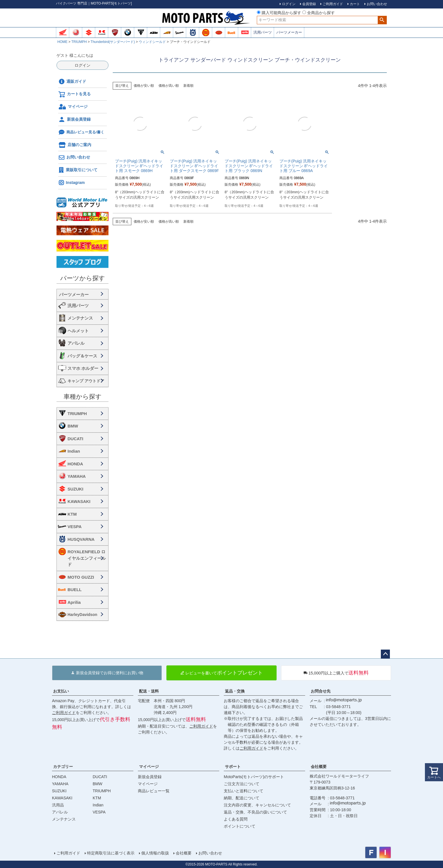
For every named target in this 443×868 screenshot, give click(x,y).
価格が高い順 (169, 86)
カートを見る (74, 94)
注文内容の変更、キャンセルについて (257, 805)
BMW (73, 426)
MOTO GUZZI (81, 577)
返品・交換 (235, 691)
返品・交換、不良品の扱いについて (255, 812)
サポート (233, 767)
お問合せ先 (321, 691)
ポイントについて (240, 826)
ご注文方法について (242, 784)
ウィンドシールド (152, 42)
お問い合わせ (74, 158)
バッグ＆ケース (82, 356)
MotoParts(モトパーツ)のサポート (254, 777)
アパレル (76, 343)
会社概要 (319, 767)
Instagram (71, 183)
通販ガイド (72, 82)
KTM (72, 514)
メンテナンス (80, 318)
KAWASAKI (79, 501)
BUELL (75, 590)
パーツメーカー (289, 32)
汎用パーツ (263, 32)
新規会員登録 (74, 120)
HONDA (75, 464)
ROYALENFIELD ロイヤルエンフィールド (87, 558)
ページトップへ (385, 654)
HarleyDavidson (82, 615)
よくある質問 (236, 819)
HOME (62, 42)
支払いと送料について (244, 791)
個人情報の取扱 (155, 853)
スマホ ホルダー (83, 368)
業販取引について (78, 170)
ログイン (82, 65)
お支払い (61, 691)
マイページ (73, 107)
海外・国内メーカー (82, 294)
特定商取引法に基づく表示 (111, 853)
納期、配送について (242, 798)
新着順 (188, 86)
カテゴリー (63, 767)
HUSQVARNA (81, 539)
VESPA (75, 527)
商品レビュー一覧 (154, 791)
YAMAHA (77, 476)
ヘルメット (78, 331)
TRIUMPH (79, 42)
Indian (74, 451)
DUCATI (75, 439)
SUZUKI (75, 489)
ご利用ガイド (64, 713)
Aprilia (74, 602)
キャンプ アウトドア (86, 381)
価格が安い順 (144, 86)
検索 (382, 20)
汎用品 (58, 805)
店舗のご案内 (75, 145)
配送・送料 (149, 691)
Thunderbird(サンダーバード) (113, 42)
